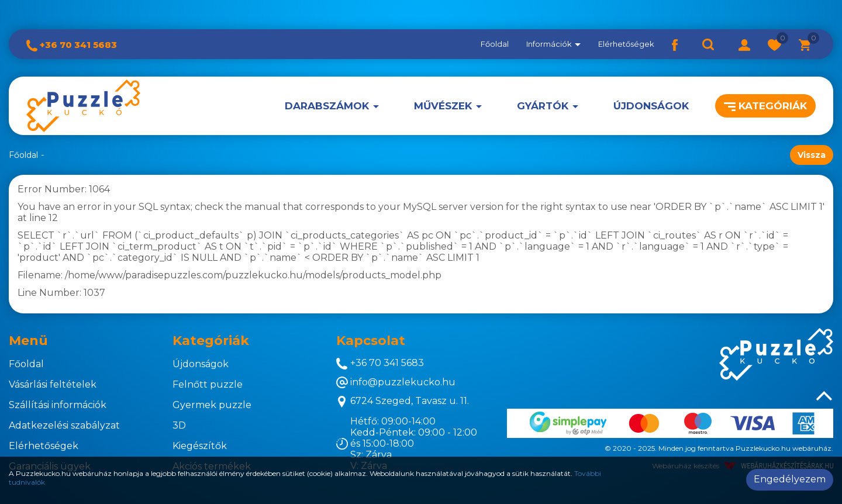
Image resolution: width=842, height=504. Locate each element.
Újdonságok (651, 106)
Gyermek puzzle (212, 405)
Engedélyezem (790, 479)
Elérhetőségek (626, 44)
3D (179, 425)
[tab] (82, 341)
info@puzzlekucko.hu (396, 383)
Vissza (812, 155)
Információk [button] (553, 44)
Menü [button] (28, 341)
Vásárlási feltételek (53, 384)
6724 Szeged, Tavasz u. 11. (403, 401)
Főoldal (495, 44)
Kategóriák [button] (765, 106)
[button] (744, 44)
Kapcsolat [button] (371, 341)
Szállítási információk (58, 405)
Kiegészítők (200, 446)
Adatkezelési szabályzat (64, 425)
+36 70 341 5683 (72, 45)
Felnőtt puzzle (208, 384)
